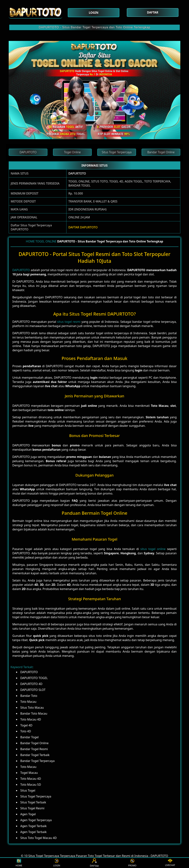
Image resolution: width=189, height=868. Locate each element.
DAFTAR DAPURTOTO (83, 227)
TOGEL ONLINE (46, 241)
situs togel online (153, 549)
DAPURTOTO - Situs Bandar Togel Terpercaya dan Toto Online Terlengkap (95, 27)
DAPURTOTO (77, 173)
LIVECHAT (170, 863)
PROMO (132, 863)
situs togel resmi (69, 322)
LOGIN (57, 863)
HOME (30, 241)
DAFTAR (94, 863)
